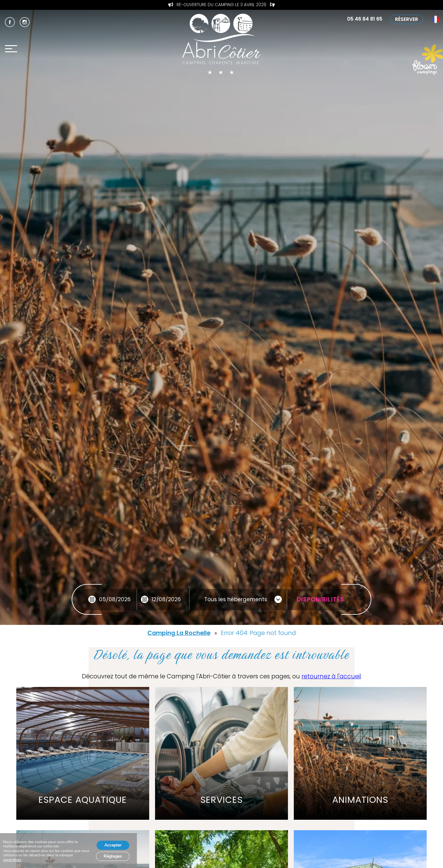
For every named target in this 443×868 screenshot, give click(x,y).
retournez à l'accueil (331, 676)
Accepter (113, 845)
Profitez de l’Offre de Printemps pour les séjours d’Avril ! (222, 5)
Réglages (113, 856)
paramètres (12, 860)
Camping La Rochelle (179, 633)
